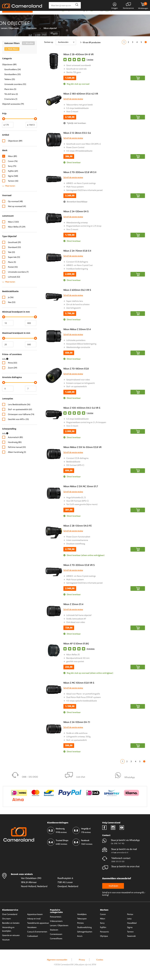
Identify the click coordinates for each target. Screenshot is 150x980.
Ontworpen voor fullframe (21, 420)
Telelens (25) (10, 85)
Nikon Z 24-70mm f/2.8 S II (77, 256)
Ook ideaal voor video (76, 628)
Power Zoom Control (75, 153)
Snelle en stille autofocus (77, 739)
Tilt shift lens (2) (11, 100)
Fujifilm (13, 177)
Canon (13, 167)
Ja (11, 303)
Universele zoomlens (18, 277)
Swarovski (131, 942)
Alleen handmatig (17, 458)
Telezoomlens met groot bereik (79, 110)
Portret (13, 272)
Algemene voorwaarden (57, 965)
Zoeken (76, 5)
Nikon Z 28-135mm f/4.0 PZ (78, 531)
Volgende (146, 48)
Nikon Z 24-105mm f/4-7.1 (77, 728)
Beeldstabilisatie (73, 467)
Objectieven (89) (9, 70)
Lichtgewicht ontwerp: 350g (78, 742)
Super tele (14, 263)
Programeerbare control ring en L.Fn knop (84, 232)
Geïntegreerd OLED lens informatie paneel (84, 196)
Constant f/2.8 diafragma (77, 267)
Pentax (130, 920)
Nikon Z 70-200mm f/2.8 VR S (79, 571)
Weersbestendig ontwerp (77, 228)
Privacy (82, 965)
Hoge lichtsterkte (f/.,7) (76, 503)
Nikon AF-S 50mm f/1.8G (76, 649)
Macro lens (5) (10, 95)
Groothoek (14, 248)
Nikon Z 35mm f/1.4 (73, 610)
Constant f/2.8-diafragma (77, 464)
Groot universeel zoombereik (79, 71)
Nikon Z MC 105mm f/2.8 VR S (79, 688)
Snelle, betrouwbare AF (76, 624)
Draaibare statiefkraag (76, 549)
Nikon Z (13, 227)
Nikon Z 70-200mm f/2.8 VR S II (80, 178)
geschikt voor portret (75, 667)
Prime (13, 368)
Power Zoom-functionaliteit (78, 542)
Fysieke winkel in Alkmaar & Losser (125, 16)
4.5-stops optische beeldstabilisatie (82, 706)
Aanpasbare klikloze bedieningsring (81, 349)
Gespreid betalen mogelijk (77, 16)
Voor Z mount (72, 117)
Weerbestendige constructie (78, 353)
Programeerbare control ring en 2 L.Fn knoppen (86, 428)
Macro (12, 268)
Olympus (104, 942)
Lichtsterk (14, 282)
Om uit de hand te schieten (78, 310)
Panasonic (104, 937)
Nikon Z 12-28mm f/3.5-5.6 (77, 139)
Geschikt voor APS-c (18, 425)
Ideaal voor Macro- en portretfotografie (83, 699)
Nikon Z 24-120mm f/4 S (76, 217)
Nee (12, 308)
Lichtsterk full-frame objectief (79, 621)
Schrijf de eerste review (73, 104)
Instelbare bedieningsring (77, 274)
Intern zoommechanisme (77, 546)
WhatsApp (98, 16)
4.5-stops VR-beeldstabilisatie (79, 156)
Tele (11, 258)
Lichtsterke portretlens (76, 346)
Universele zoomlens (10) (15, 90)
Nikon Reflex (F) (73, 660)
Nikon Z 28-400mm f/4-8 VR (78, 60)
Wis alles (29, 49)
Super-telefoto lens (75, 307)
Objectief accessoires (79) (13, 109)
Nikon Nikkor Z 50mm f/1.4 (77, 335)
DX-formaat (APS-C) (75, 471)
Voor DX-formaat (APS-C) (77, 506)
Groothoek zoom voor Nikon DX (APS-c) (84, 150)
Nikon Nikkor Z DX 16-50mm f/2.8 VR (82, 453)
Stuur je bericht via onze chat (121, 872)
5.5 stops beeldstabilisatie (77, 114)
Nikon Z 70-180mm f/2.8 (76, 374)
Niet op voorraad (17, 212)
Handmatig (15, 448)
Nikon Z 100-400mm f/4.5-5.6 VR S (82, 413)
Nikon (12, 162)
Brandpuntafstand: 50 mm (78, 664)
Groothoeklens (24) (13, 75)
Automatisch (15, 443)
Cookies (100, 965)
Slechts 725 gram (74, 78)
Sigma (13, 182)
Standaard (14, 253)
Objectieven (15, 146)
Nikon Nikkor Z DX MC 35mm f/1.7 (81, 492)
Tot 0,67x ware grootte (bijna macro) (82, 510)
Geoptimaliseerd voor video (78, 385)
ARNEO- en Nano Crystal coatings (81, 189)
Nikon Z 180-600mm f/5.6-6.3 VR (81, 99)
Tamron (13, 187)
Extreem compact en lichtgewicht (81, 389)
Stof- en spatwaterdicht (77, 392)
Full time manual (17, 453)
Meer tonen (10, 191)
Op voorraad (15, 207)
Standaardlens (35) (13, 80)
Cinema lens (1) (11, 105)
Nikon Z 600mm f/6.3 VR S (77, 296)
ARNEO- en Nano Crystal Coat (79, 271)
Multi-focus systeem (75, 192)
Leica (129, 924)
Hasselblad (132, 928)
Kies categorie (13, 15)
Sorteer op (49, 48)
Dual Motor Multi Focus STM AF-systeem (84, 703)
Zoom (13, 373)
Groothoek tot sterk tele (76, 74)
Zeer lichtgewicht (74, 314)
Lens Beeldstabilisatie (19, 410)
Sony (12, 172)
